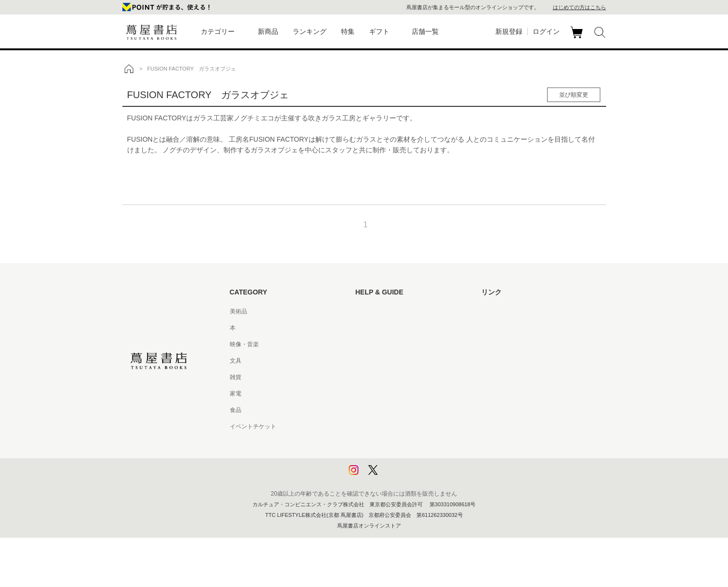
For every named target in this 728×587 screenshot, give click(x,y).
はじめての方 (373, 311)
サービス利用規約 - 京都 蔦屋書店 (400, 377)
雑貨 (236, 377)
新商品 (268, 31)
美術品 (238, 311)
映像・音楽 (244, 344)
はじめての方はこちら (579, 7)
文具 (236, 361)
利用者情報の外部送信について (396, 476)
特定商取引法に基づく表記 (390, 410)
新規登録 (509, 31)
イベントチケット (253, 426)
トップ (129, 69)
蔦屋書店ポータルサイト (513, 311)
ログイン (546, 31)
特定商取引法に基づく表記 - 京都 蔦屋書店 (411, 426)
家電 (236, 394)
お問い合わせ (373, 344)
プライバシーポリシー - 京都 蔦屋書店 (405, 459)
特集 (348, 31)
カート (578, 38)
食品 (236, 410)
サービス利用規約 (379, 361)
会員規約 (367, 394)
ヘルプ (364, 328)
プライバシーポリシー (385, 443)
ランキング (310, 31)
